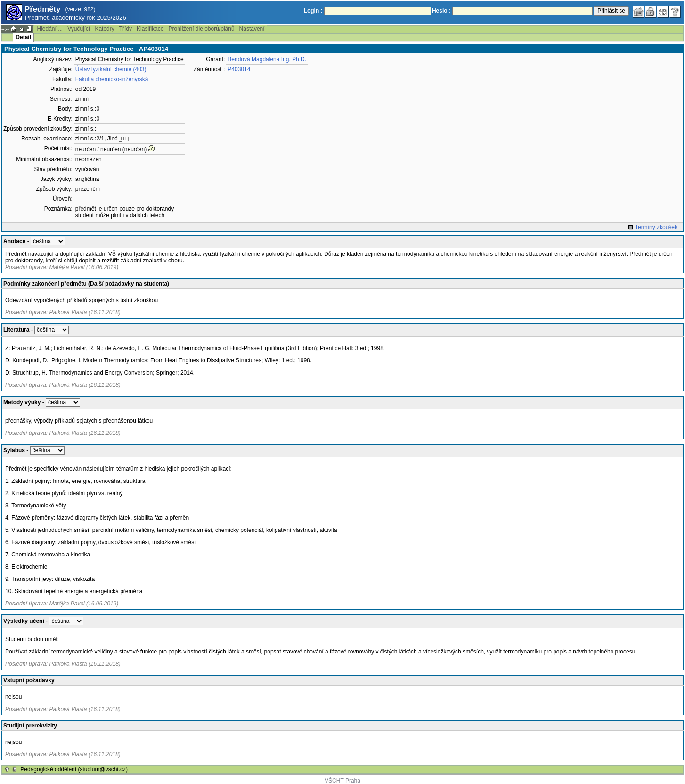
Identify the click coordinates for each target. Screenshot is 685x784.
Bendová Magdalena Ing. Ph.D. (267, 59)
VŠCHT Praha (342, 781)
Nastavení (252, 29)
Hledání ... (50, 29)
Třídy (126, 29)
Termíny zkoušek (656, 227)
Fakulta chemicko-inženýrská (112, 79)
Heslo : (441, 11)
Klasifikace (150, 29)
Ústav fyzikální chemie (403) (111, 69)
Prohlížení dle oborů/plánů (201, 29)
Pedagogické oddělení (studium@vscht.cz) (74, 769)
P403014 (239, 69)
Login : (313, 11)
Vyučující (79, 29)
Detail (23, 37)
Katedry (104, 29)
